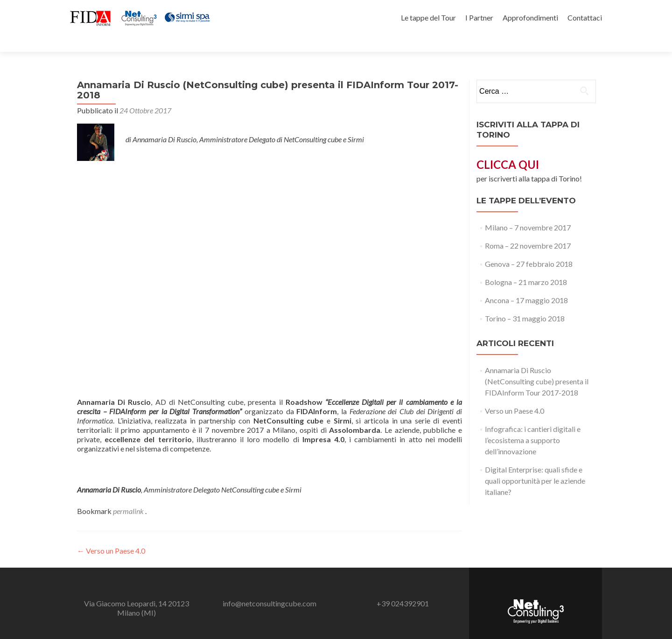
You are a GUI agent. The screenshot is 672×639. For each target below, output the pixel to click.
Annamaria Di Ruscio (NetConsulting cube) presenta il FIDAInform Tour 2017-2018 (537, 365)
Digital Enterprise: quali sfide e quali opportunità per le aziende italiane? (535, 464)
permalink (129, 495)
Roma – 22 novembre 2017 (528, 229)
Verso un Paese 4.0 (111, 534)
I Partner (479, 17)
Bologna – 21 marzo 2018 (526, 266)
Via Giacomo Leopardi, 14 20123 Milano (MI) (136, 592)
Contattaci (585, 17)
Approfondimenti (530, 17)
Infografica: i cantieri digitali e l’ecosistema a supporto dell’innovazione (533, 424)
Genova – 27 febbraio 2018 (529, 247)
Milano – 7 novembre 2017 (528, 211)
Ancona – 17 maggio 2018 (526, 284)
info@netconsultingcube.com (269, 587)
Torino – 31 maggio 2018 (525, 302)
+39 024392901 (403, 587)
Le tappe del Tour (428, 17)
